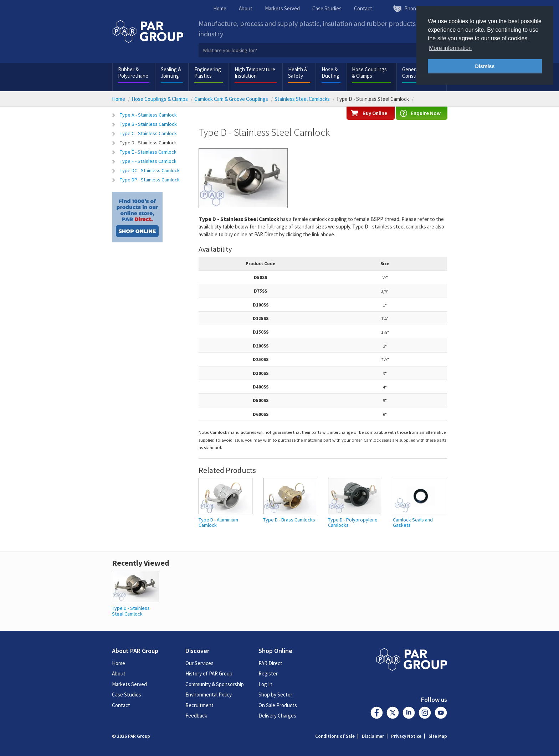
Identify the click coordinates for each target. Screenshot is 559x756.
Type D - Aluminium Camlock (218, 523)
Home (220, 8)
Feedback (196, 716)
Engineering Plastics (208, 73)
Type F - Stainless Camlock (148, 161)
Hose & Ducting (330, 73)
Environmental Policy (209, 695)
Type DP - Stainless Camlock (150, 180)
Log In (265, 684)
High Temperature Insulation (255, 73)
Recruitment (199, 705)
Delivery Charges (277, 716)
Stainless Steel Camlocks (302, 99)
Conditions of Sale (335, 736)
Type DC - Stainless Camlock (150, 170)
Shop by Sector (275, 695)
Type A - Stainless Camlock (148, 115)
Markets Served (282, 8)
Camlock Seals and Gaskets (413, 523)
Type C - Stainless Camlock (148, 133)
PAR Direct (270, 663)
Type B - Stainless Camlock (148, 124)
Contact (363, 8)
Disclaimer (373, 736)
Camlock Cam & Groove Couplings (231, 99)
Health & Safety (298, 73)
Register (268, 673)
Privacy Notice (406, 736)
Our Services (199, 663)
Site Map (438, 736)
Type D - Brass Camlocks (289, 520)
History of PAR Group (209, 673)
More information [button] (450, 48)
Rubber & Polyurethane (133, 73)
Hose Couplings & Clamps (369, 73)
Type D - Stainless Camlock (148, 143)
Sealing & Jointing (171, 73)
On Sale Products (278, 705)
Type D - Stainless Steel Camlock (131, 611)
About (246, 8)
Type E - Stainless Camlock (148, 152)
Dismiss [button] (485, 66)
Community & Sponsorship (215, 684)
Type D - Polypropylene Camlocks (353, 523)
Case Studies (327, 8)
